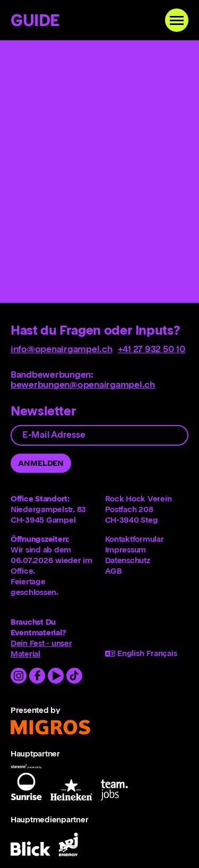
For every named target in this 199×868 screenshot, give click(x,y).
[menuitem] (147, 539)
